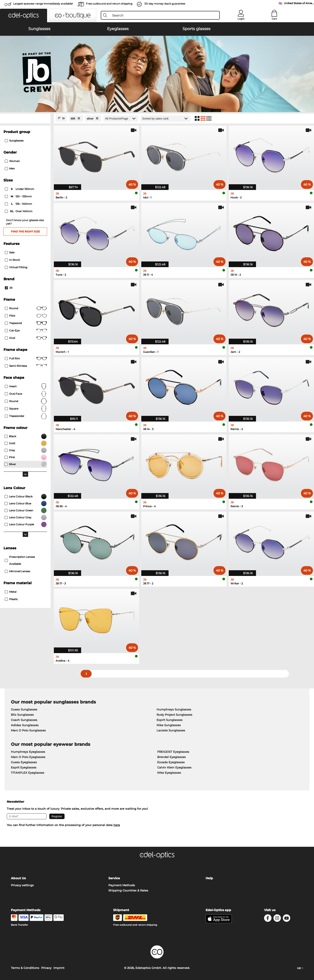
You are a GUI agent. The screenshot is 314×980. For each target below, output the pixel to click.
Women (12, 161)
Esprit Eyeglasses (24, 767)
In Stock (12, 260)
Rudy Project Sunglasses (174, 715)
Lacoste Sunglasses (171, 730)
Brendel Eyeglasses (172, 757)
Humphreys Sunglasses (174, 709)
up (300, 968)
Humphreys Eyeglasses (28, 752)
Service (114, 878)
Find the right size (25, 231)
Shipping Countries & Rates (128, 890)
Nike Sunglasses (169, 725)
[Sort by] (165, 119)
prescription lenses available (20, 560)
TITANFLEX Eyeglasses (28, 773)
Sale (10, 252)
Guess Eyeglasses (24, 762)
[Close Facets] (25, 119)
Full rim (26, 359)
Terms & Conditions (25, 968)
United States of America (299, 3)
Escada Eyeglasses (171, 762)
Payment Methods (122, 885)
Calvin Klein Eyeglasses (174, 767)
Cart (274, 19)
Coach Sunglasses (24, 720)
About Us (18, 878)
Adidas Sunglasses (25, 725)
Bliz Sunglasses (22, 715)
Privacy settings (22, 885)
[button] (24, 15)
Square (26, 409)
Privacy (46, 968)
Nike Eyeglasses (169, 773)
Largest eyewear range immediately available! (43, 4)
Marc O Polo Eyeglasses (28, 757)
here (117, 825)
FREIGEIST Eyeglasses (173, 752)
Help (209, 878)
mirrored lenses (17, 571)
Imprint (59, 968)
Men (10, 168)
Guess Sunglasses (24, 709)
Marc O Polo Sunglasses (28, 730)
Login (241, 19)
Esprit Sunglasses (170, 720)
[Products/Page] (121, 119)
